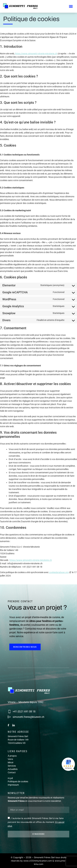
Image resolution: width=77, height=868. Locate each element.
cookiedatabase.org (59, 572)
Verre (10, 759)
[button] (71, 6)
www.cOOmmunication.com (38, 861)
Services (12, 766)
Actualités (13, 769)
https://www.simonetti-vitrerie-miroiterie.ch (36, 54)
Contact (12, 772)
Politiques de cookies (18, 781)
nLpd (10, 778)
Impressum (13, 785)
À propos (12, 756)
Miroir (11, 762)
